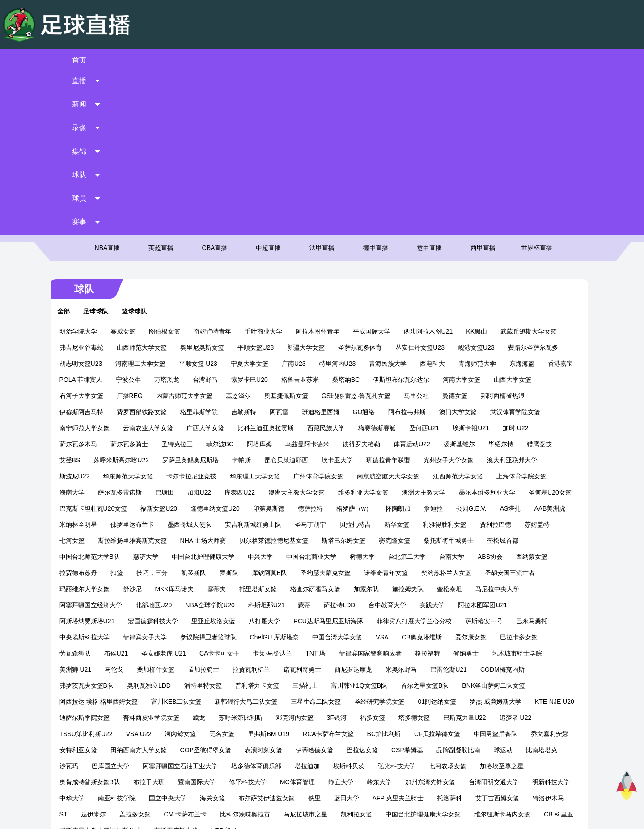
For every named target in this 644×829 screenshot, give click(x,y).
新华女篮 (78, 380)
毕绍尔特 (546, 283)
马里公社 (473, 235)
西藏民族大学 (395, 267)
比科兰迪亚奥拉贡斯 (335, 267)
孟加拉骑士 (426, 508)
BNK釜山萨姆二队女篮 (228, 541)
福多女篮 (111, 573)
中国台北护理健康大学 (362, 396)
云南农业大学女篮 (217, 267)
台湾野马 (250, 219)
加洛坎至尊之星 (272, 621)
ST (339, 653)
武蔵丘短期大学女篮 (534, 170)
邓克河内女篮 (534, 557)
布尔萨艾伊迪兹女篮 (527, 637)
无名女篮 (446, 573)
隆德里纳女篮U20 (347, 347)
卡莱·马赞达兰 (453, 492)
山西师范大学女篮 (148, 186)
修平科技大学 (496, 621)
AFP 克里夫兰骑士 (155, 653)
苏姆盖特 (218, 380)
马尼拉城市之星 (87, 669)
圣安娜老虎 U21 (345, 492)
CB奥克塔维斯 (111, 492)
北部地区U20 (339, 444)
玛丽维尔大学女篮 (275, 428)
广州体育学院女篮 (388, 315)
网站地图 (397, 816)
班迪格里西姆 (384, 251)
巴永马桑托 (220, 476)
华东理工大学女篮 (325, 315)
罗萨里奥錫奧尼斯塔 (235, 299)
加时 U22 (78, 283)
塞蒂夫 (407, 428)
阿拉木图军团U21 (179, 460)
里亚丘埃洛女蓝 (371, 460)
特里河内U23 (343, 203)
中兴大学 (419, 396)
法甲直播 (322, 87)
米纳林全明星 (239, 364)
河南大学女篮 (506, 219)
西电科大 (439, 203)
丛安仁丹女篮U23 (426, 186)
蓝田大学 (104, 653)
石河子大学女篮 (138, 235)
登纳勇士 (192, 508)
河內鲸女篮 (404, 573)
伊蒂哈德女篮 (84, 605)
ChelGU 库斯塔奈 (465, 476)
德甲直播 (376, 87)
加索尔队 (78, 444)
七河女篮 (257, 380)
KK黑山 (483, 170)
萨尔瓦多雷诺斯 (189, 331)
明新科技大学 (288, 637)
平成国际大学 (377, 170)
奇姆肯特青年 (218, 170)
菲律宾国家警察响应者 (97, 508)
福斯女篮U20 (291, 347)
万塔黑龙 (211, 219)
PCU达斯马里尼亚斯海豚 (486, 460)
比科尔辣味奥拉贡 (521, 653)
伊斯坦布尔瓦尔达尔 (446, 219)
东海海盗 (528, 203)
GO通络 (427, 251)
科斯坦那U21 (451, 444)
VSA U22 (363, 573)
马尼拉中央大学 (209, 444)
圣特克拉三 (222, 283)
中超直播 (268, 87)
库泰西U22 (309, 331)
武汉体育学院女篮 (90, 267)
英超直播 (161, 87)
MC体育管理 (546, 621)
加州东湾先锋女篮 (167, 637)
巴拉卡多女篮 (208, 492)
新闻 (221, 60)
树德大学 (521, 396)
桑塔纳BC (390, 219)
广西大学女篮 (275, 267)
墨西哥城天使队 (351, 364)
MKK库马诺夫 (364, 428)
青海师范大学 (483, 203)
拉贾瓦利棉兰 (474, 508)
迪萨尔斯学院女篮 (323, 557)
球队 (423, 60)
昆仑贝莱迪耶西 (330, 299)
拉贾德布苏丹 (257, 412)
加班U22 (269, 331)
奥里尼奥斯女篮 (208, 186)
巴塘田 (234, 331)
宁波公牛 (173, 219)
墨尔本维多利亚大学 (93, 347)
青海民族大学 (394, 203)
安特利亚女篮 (363, 589)
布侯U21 (297, 492)
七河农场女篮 (218, 621)
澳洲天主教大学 (493, 331)
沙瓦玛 (350, 605)
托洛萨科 (207, 653)
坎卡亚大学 (381, 299)
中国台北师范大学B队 (248, 396)
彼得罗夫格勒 (407, 283)
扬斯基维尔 (504, 283)
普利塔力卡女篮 (466, 524)
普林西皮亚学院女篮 (390, 557)
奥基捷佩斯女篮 (343, 235)
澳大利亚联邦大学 (90, 315)
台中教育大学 (84, 460)
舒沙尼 (322, 428)
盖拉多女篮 (411, 653)
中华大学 (333, 637)
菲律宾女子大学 (335, 476)
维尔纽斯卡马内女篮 (284, 669)
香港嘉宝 (78, 219)
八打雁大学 (422, 460)
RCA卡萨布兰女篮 (91, 589)
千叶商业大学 (269, 170)
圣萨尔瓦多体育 (366, 186)
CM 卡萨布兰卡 (461, 653)
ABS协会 (167, 412)
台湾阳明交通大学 (231, 637)
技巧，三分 (330, 412)
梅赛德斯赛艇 (446, 267)
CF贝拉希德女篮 (200, 589)
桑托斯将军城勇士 (135, 396)
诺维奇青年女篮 (87, 428)
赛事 (557, 60)
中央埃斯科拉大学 (275, 476)
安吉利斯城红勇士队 (414, 364)
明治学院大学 (84, 170)
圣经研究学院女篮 (90, 557)
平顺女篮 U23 (204, 203)
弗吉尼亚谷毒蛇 (87, 186)
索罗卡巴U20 (294, 219)
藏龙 (438, 557)
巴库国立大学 (391, 605)
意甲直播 (429, 87)
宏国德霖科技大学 (311, 460)
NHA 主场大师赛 (388, 380)
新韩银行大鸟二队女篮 (460, 541)
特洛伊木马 (306, 653)
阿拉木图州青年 (323, 170)
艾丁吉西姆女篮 (255, 653)
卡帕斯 (286, 299)
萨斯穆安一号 (173, 476)
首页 (87, 60)
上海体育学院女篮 (90, 331)
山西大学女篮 (84, 235)
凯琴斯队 (372, 412)
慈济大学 (305, 396)
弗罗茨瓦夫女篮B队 (295, 524)
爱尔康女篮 (160, 492)
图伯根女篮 (170, 170)
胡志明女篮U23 (87, 203)
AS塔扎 (152, 364)
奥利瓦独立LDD (358, 524)
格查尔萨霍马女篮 (505, 428)
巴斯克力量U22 (203, 573)
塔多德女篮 (153, 573)
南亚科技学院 (377, 637)
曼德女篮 (512, 235)
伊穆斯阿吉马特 (144, 251)
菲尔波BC (265, 283)
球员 (490, 60)
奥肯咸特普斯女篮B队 (338, 621)
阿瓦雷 (342, 251)
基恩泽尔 (295, 235)
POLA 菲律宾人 (125, 219)
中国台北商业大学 (470, 396)
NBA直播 (108, 87)
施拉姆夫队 (119, 444)
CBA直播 (215, 87)
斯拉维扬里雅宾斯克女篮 (317, 380)
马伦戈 (337, 508)
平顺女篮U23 (262, 186)
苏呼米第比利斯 (479, 557)
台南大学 (129, 412)
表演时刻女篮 (548, 589)
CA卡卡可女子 (400, 492)
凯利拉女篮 (138, 669)
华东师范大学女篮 (198, 315)
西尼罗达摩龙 (84, 524)
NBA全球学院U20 (395, 444)
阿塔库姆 (305, 283)
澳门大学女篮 (521, 251)
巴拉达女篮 (132, 605)
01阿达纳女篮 (148, 557)
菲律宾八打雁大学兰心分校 (103, 476)
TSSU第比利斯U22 (310, 573)
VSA (72, 492)
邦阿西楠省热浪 (87, 251)
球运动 (273, 605)
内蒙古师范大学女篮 (241, 235)
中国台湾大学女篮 (528, 476)
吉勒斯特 (307, 251)
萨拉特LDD (525, 444)
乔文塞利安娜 (312, 589)
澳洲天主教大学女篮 (366, 331)
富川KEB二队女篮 (390, 541)
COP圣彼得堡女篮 (491, 589)
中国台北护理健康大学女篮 (205, 669)
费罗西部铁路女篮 (205, 251)
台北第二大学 (84, 412)
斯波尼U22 (144, 315)
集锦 (356, 60)
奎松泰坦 (161, 444)
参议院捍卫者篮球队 (398, 476)
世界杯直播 (537, 87)
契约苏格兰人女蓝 (148, 428)
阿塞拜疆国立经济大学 (275, 444)
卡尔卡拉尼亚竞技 (261, 315)
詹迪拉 (75, 364)
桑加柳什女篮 (378, 508)
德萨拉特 (442, 347)
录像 (288, 60)
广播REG (186, 235)
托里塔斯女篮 (448, 428)
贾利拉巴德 (177, 380)
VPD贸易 (533, 669)
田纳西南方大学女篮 (424, 589)
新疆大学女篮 (312, 186)
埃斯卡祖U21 (541, 267)
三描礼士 (514, 524)
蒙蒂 (489, 444)
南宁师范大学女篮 (154, 267)
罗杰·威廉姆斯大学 (207, 557)
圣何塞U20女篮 (157, 347)
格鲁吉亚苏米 (344, 219)
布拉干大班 (397, 621)
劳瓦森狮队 (256, 492)
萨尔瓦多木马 (123, 283)
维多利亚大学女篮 (432, 331)
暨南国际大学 (445, 621)
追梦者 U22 (254, 573)
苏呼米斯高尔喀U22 (166, 299)
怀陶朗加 (530, 347)
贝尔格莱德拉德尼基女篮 (459, 380)
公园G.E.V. (113, 364)
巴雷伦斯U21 (179, 524)
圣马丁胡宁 (471, 364)
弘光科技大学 (167, 621)
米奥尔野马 (132, 524)
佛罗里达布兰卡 (293, 364)
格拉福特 (154, 508)
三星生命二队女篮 (530, 541)
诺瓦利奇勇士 (525, 508)
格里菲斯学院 (262, 251)
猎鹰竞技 (78, 299)
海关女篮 (473, 637)
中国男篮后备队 (258, 589)
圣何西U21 (494, 267)
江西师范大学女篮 (528, 315)
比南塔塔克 (311, 605)
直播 (154, 60)
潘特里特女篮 (412, 524)
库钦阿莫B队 (448, 412)
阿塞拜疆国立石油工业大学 (461, 605)
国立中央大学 (428, 637)
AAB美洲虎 (191, 364)
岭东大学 (116, 637)
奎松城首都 (189, 396)
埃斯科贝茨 (119, 621)
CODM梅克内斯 (233, 524)
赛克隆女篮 (81, 396)
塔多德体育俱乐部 (537, 605)
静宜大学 (78, 637)
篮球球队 (140, 150)
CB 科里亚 (340, 669)
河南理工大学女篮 (147, 203)
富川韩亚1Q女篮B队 (93, 541)
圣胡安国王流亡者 (211, 428)
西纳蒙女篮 (209, 412)
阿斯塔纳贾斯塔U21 (245, 460)
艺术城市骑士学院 (243, 508)
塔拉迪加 (78, 621)
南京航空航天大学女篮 (458, 315)
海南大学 (141, 331)
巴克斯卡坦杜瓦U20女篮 (225, 347)
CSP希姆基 (177, 605)
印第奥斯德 (401, 347)
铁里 (72, 653)
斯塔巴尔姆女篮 (529, 380)
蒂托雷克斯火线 (485, 669)
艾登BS (114, 299)
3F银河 (75, 573)
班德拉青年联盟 (432, 299)
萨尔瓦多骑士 (174, 283)
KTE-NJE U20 (265, 557)
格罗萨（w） (486, 347)
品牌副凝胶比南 (228, 605)
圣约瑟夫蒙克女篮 (504, 412)
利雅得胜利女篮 (126, 380)
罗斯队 (407, 412)
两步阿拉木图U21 (434, 170)
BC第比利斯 (146, 589)
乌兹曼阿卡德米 (352, 283)
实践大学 (129, 460)
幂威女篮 (129, 170)
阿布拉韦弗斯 (470, 251)
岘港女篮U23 (482, 186)
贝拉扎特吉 (516, 364)
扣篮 (295, 412)
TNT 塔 (497, 492)
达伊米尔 (369, 653)
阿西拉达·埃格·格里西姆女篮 (312, 541)
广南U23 (300, 203)
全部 (69, 150)
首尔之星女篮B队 (159, 541)
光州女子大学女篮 (493, 299)
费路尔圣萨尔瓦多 (539, 186)
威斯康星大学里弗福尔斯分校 (409, 669)
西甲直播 (483, 87)
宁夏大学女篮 (255, 203)
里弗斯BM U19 (493, 573)
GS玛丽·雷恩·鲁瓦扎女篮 (413, 235)
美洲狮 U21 (298, 508)
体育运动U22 (457, 283)
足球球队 (102, 150)
